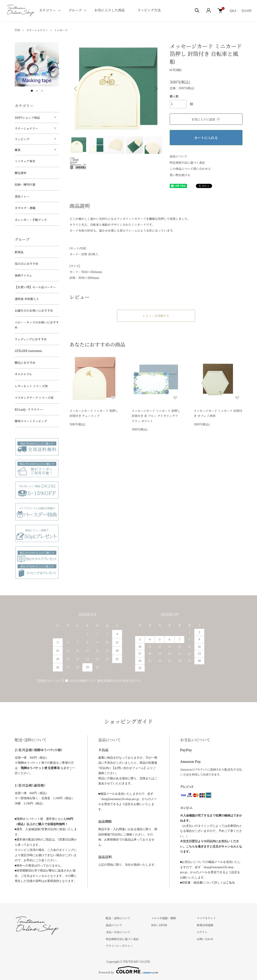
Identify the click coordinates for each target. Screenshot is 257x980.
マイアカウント (206, 918)
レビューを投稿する (156, 316)
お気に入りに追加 (206, 119)
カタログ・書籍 (25, 208)
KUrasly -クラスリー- (29, 409)
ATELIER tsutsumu (28, 351)
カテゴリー (47, 10)
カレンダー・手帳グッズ (31, 220)
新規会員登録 (205, 925)
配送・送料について (118, 918)
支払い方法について (118, 932)
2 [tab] (37, 91)
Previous (76, 89)
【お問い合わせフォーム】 (129, 768)
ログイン (202, 932)
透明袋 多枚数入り (27, 299)
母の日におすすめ (27, 264)
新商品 (19, 252)
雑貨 (18, 150)
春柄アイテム (23, 275)
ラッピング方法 (149, 10)
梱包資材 (21, 173)
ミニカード (61, 30)
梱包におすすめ (25, 363)
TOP (18, 30)
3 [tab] (42, 91)
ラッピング (22, 139)
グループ (75, 10)
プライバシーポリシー (119, 946)
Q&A (233, 11)
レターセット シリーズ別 (31, 386)
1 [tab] (32, 91)
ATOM (163, 925)
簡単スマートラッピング (31, 421)
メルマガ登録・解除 (163, 918)
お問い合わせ (205, 939)
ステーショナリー (37, 30)
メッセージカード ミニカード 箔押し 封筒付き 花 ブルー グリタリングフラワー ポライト (156, 416)
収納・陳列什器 (25, 184)
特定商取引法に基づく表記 (187, 162)
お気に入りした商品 (109, 10)
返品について (179, 156)
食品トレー (22, 196)
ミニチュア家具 (25, 161)
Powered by (128, 970)
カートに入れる (206, 138)
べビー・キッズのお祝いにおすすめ (37, 325)
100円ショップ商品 (27, 118)
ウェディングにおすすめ (31, 339)
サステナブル (24, 374)
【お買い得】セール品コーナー (35, 287)
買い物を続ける (180, 175)
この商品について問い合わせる (190, 169)
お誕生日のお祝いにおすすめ (34, 310)
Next (156, 89)
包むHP (247, 11)
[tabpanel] (37, 64)
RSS (154, 925)
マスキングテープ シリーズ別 (34, 398)
